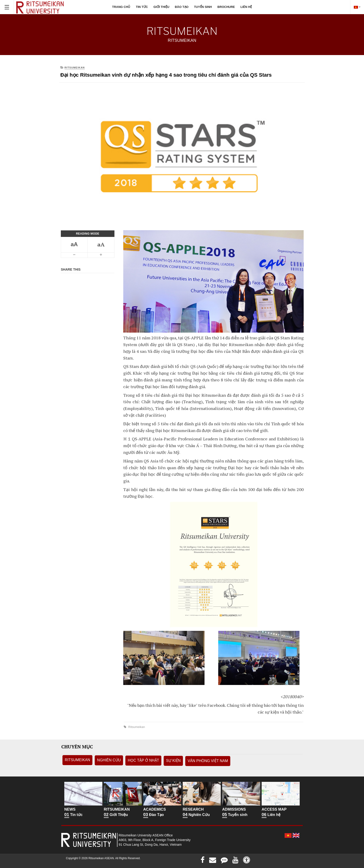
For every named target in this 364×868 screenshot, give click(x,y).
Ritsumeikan (136, 727)
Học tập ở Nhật (143, 760)
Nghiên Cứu (109, 760)
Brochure (226, 7)
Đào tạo (182, 7)
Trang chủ (121, 7)
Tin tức (142, 7)
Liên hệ (246, 7)
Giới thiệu (161, 7)
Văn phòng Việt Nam (208, 761)
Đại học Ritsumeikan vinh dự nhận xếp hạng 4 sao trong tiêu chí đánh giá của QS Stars (166, 75)
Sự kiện (173, 761)
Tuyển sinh (203, 7)
